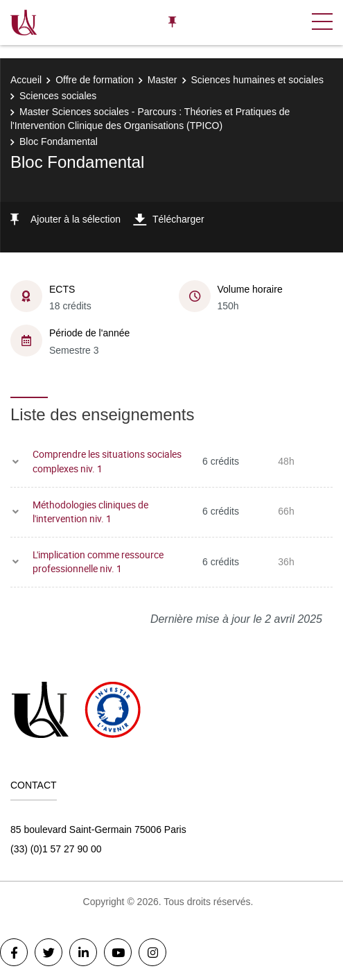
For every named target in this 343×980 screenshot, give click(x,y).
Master (162, 80)
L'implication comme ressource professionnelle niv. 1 (98, 562)
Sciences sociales (58, 96)
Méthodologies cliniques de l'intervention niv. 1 (90, 512)
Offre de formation (95, 80)
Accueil (26, 80)
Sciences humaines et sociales (257, 80)
